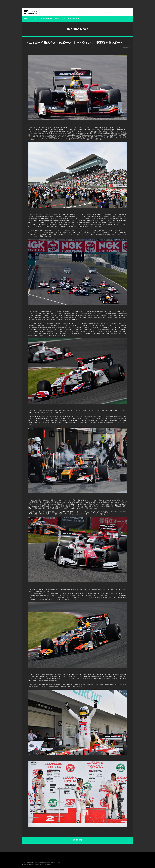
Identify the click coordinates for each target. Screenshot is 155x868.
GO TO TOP (77, 840)
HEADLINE (52, 12)
